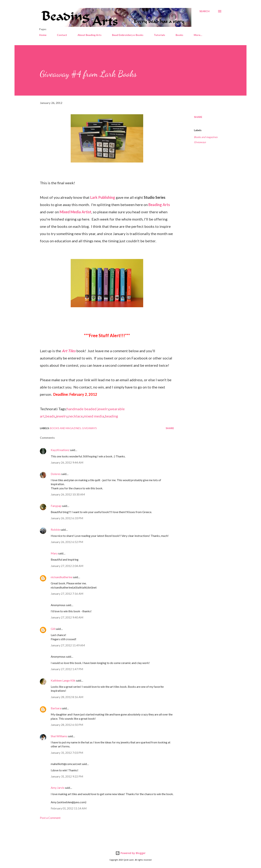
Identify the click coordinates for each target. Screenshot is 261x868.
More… (198, 35)
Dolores (56, 474)
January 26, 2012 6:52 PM (67, 542)
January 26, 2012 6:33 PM (67, 518)
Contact (62, 35)
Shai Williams (59, 736)
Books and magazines (206, 137)
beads (50, 416)
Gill (53, 629)
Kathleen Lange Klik (63, 680)
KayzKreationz (60, 450)
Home (43, 35)
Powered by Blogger (130, 853)
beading (111, 416)
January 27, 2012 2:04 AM (67, 566)
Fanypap (56, 506)
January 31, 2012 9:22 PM (67, 776)
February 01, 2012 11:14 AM (69, 808)
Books (179, 35)
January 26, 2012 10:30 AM (68, 494)
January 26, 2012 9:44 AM (67, 462)
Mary (54, 553)
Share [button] (198, 117)
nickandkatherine (62, 577)
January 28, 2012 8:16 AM (67, 697)
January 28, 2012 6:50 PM (67, 725)
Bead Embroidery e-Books (128, 35)
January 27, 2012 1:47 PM (67, 669)
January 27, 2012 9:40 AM (67, 617)
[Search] (204, 11)
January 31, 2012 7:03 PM (67, 753)
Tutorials (159, 35)
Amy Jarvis (58, 788)
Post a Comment (50, 818)
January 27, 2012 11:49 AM (68, 645)
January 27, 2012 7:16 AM (67, 594)
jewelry (62, 416)
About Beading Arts (90, 35)
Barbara (56, 708)
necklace (76, 416)
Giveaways (200, 142)
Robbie (55, 529)
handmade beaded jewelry (88, 409)
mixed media (94, 416)
